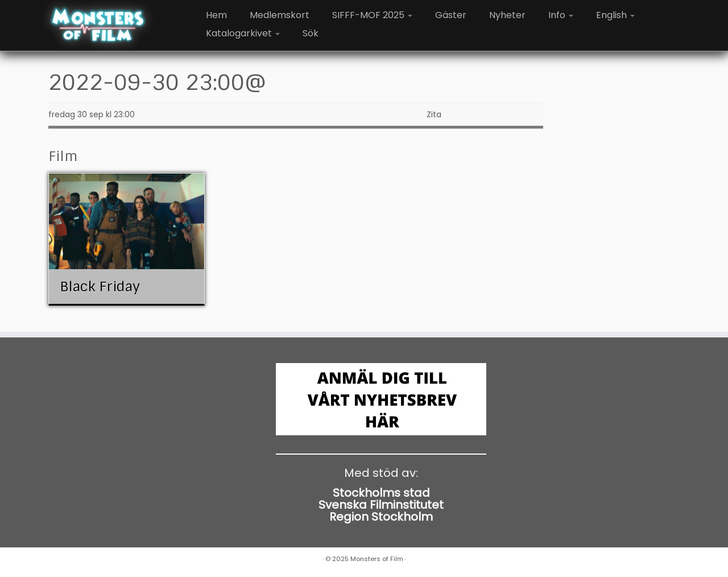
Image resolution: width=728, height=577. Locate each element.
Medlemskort (280, 15)
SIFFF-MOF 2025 (372, 15)
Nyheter (507, 15)
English (615, 15)
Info (561, 15)
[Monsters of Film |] (98, 26)
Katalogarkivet (243, 33)
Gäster (451, 15)
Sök (311, 33)
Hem (216, 15)
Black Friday (100, 287)
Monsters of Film (377, 559)
